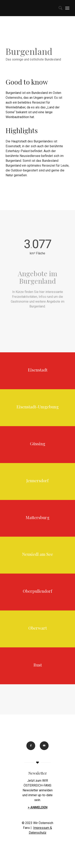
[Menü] (67, 8)
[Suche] (58, 8)
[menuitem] (58, 8)
